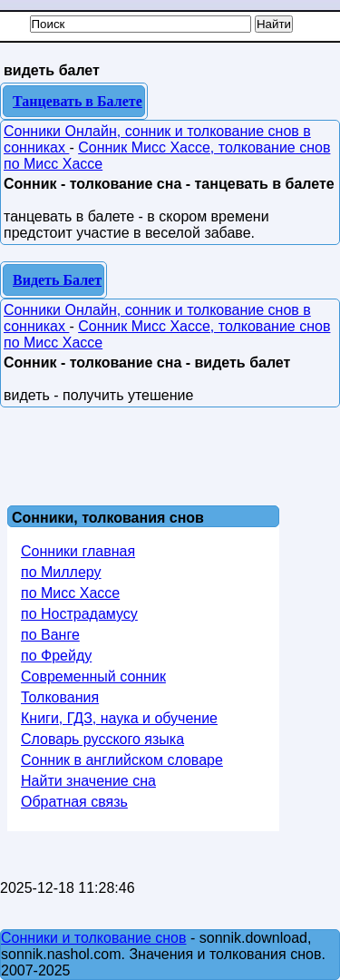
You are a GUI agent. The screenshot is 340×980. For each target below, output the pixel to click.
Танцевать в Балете (78, 101)
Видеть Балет (57, 280)
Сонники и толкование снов (94, 938)
